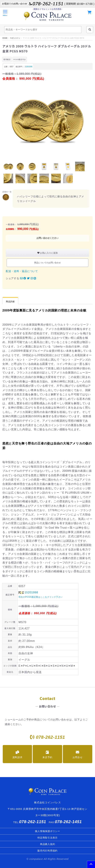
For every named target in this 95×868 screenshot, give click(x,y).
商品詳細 (10, 302)
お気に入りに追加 (48, 253)
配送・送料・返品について (22, 271)
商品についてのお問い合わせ (47, 263)
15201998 (29, 67)
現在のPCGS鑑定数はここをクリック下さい (41, 597)
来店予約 (47, 755)
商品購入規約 (48, 844)
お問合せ (78, 755)
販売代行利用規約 (47, 851)
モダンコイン (15, 38)
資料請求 (17, 755)
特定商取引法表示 (47, 838)
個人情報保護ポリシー (47, 831)
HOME (5, 38)
